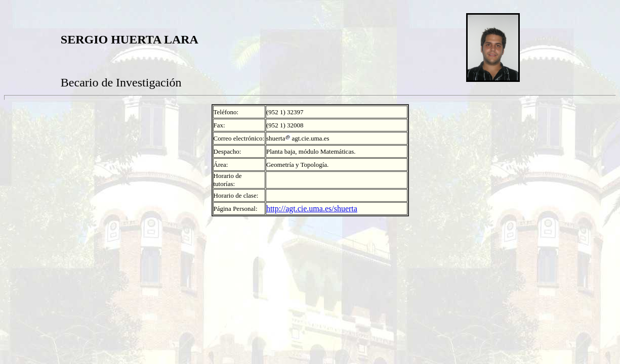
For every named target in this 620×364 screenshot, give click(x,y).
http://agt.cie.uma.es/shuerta (312, 209)
